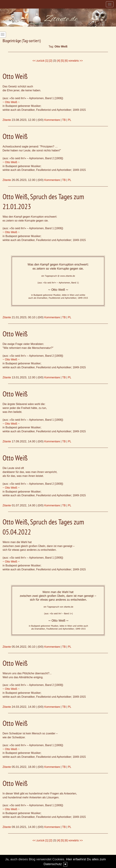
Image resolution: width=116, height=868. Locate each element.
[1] (47, 61)
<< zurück (38, 61)
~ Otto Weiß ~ (11, 102)
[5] (62, 61)
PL (70, 120)
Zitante (7, 120)
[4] (59, 61)
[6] (66, 61)
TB (64, 120)
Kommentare (52, 120)
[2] (51, 61)
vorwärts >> (76, 61)
